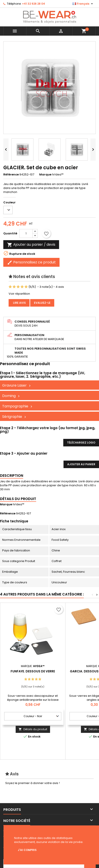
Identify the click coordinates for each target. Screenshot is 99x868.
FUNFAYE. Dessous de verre (33, 671)
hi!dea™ (19, 504)
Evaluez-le (42, 303)
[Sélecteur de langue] (83, 4)
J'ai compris (27, 850)
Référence (11, 175)
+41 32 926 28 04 (34, 4)
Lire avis (19, 303)
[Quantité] (26, 234)
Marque (45, 175)
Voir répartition (19, 294)
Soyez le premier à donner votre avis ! (33, 783)
